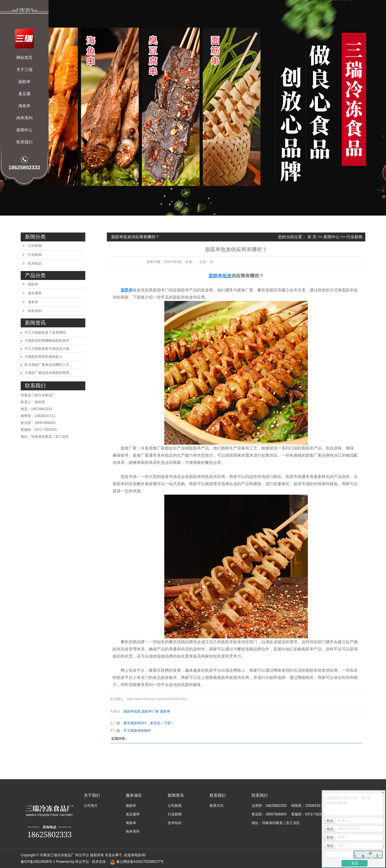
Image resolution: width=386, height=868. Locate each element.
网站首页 (24, 57)
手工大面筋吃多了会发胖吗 (45, 333)
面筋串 (24, 82)
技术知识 (35, 264)
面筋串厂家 (150, 711)
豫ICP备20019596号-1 (38, 862)
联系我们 (24, 142)
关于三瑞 (24, 70)
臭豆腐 (24, 94)
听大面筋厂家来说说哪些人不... (48, 365)
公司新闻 (35, 246)
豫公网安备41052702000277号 (137, 862)
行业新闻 (35, 255)
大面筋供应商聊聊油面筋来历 (47, 341)
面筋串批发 (132, 711)
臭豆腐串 (35, 293)
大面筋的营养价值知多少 (43, 357)
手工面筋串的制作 (137, 731)
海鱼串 (24, 106)
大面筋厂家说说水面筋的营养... (48, 373)
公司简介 (91, 806)
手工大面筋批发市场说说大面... (48, 349)
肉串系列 (24, 118)
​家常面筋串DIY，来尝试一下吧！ (149, 723)
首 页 (312, 237)
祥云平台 (82, 862)
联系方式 (217, 806)
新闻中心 (24, 130)
